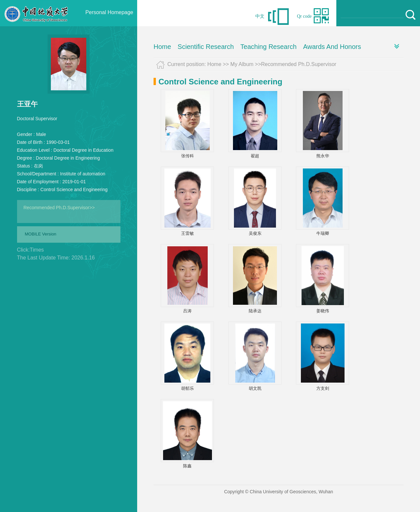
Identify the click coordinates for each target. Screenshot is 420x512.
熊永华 (323, 156)
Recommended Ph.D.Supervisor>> (59, 208)
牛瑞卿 (323, 233)
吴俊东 (255, 233)
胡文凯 (255, 388)
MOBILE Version (41, 234)
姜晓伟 (323, 311)
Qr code (304, 16)
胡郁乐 (188, 388)
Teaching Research (269, 47)
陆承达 (255, 311)
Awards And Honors (332, 47)
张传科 (188, 156)
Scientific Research (206, 47)
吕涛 (187, 311)
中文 (260, 16)
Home (162, 47)
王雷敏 (188, 233)
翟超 (255, 156)
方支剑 (323, 388)
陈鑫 (187, 466)
